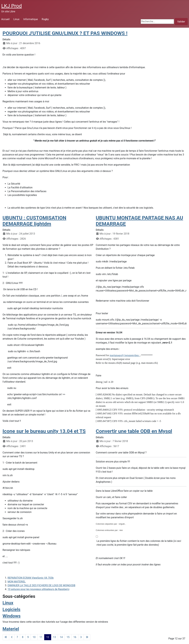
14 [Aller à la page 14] (61, 637)
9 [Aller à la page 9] (28, 637)
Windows (12, 616)
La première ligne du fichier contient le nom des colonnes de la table (139, 543)
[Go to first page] (6, 637)
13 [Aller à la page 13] (54, 637)
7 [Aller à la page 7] (17, 637)
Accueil (5, 19)
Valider (181, 22)
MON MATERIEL (17, 582)
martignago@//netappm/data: (125, 355)
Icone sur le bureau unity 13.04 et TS (44, 431)
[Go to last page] (87, 637)
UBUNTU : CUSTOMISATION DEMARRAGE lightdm (34, 221)
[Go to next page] (81, 637)
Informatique (31, 19)
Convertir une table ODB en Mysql (134, 431)
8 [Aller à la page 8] (23, 637)
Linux (16, 19)
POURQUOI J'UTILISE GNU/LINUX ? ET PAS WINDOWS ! (65, 33)
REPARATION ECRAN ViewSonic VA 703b (31, 578)
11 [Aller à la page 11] (41, 637)
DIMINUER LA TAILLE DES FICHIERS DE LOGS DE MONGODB (41, 585)
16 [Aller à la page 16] (75, 637)
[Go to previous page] (12, 637)
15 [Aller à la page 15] (68, 637)
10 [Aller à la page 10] (34, 637)
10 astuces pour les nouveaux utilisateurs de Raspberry (39, 589)
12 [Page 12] (48, 637)
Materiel (11, 629)
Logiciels (11, 609)
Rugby (45, 19)
